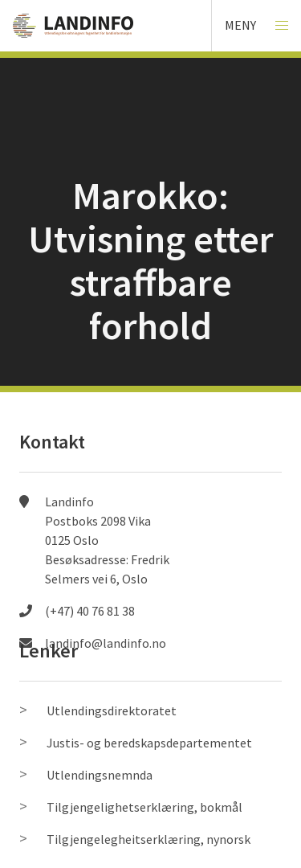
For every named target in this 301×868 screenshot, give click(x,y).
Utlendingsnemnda (100, 775)
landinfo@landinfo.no (106, 643)
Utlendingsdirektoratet (112, 710)
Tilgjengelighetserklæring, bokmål (144, 807)
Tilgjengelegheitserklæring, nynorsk (148, 839)
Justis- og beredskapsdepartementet (149, 743)
